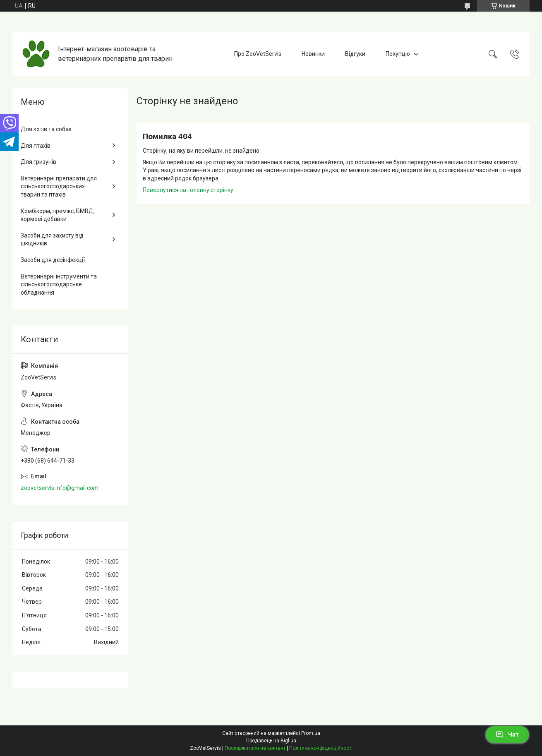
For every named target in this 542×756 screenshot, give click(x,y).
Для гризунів (38, 162)
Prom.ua (311, 733)
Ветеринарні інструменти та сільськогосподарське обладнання (59, 284)
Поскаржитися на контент (255, 748)
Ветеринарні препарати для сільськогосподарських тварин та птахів (59, 186)
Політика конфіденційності (321, 748)
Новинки (313, 54)
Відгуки (355, 54)
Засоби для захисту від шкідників (52, 240)
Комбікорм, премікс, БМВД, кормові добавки (58, 215)
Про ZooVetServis (258, 54)
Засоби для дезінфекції (53, 260)
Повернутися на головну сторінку (188, 190)
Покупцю (398, 54)
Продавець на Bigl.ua (271, 741)
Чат (507, 734)
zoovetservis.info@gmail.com (60, 488)
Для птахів (36, 146)
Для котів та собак (46, 129)
